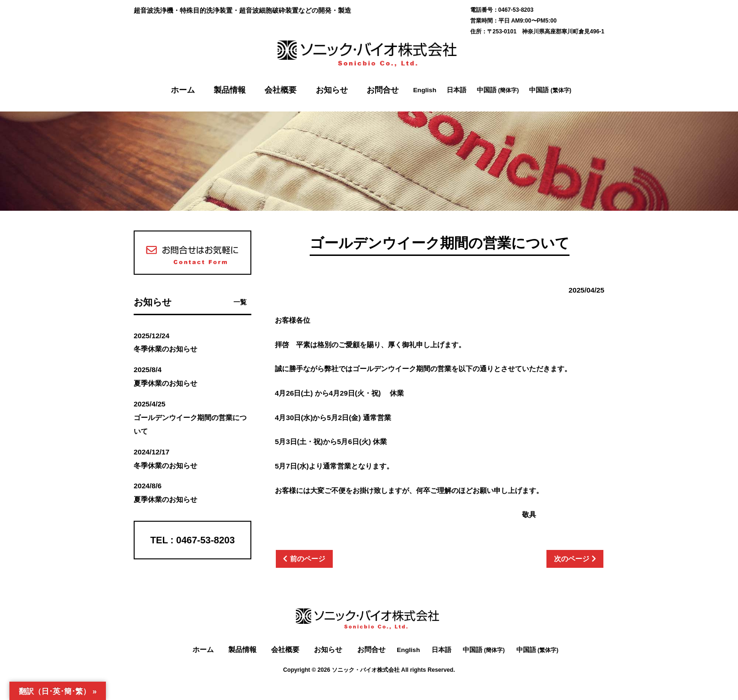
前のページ (308, 559)
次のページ (572, 559)
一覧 (240, 302)
